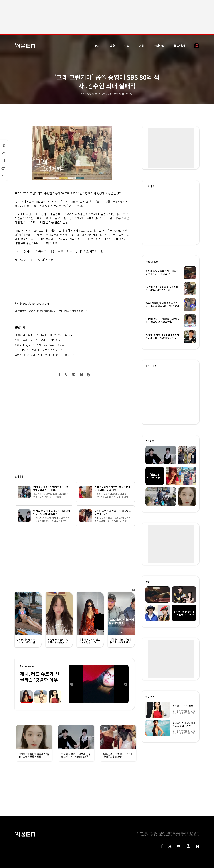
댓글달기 (3, 160)
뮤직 (127, 46)
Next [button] (125, 684)
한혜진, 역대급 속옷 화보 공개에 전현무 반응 (38, 340)
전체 (97, 46)
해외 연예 (150, 697)
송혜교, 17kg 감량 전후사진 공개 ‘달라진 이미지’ (40, 345)
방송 (112, 46)
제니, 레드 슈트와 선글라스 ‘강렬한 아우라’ (39, 680)
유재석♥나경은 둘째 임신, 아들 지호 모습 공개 (39, 350)
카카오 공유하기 (73, 375)
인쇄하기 (3, 168)
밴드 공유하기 (89, 375)
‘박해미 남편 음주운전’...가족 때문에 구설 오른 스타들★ (43, 335)
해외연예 (179, 46)
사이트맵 (190, 833)
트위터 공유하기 (66, 375)
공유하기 (3, 153)
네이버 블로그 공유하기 (81, 375)
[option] (81, 684)
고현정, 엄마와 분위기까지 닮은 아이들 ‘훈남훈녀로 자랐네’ (45, 355)
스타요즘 (159, 46)
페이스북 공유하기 (59, 375)
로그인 (197, 833)
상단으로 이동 (3, 175)
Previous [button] (72, 684)
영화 (142, 46)
